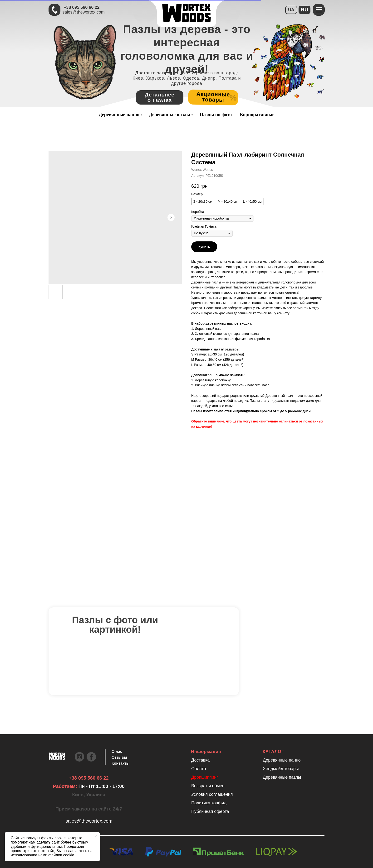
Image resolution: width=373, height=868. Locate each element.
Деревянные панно (119, 115)
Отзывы (119, 757)
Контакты (120, 763)
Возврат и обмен (208, 786)
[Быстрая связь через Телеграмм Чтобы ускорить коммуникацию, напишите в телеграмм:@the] (54, 10)
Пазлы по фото (216, 115)
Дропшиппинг (205, 777)
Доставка (200, 760)
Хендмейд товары (281, 769)
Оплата (199, 769)
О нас (117, 751)
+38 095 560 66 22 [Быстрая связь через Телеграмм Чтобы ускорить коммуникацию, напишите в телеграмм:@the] (82, 7)
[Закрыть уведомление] (96, 836)
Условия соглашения (212, 794)
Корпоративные (257, 115)
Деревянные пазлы (169, 115)
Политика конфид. (209, 803)
